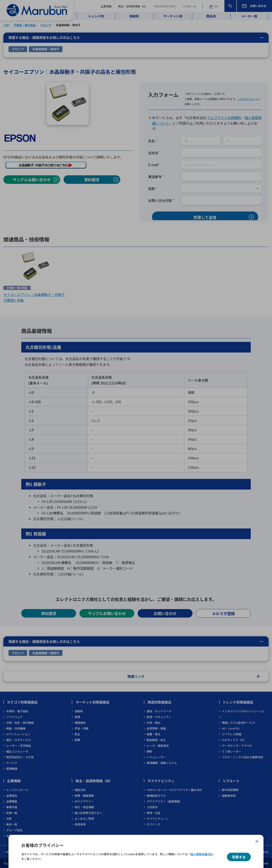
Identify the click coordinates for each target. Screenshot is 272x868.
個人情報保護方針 (201, 854)
